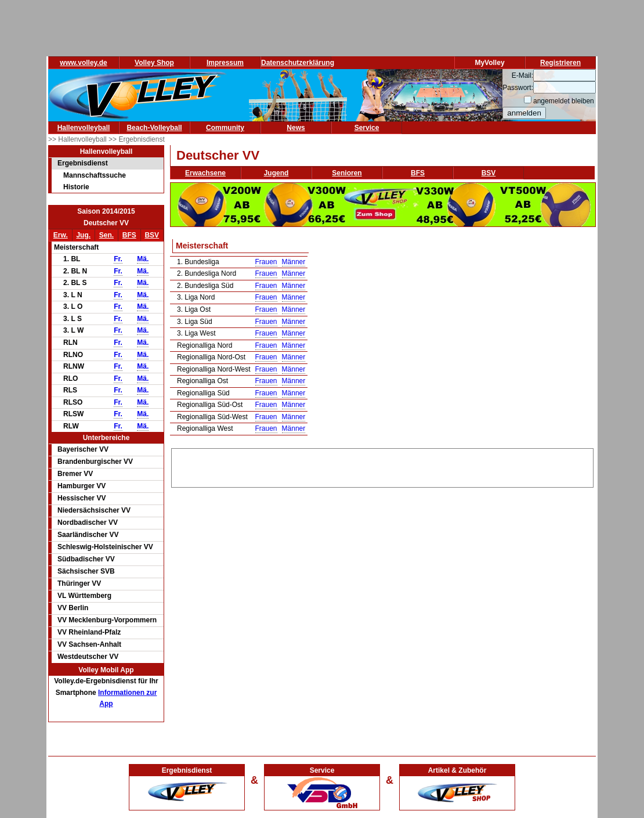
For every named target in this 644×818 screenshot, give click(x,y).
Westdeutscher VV (88, 657)
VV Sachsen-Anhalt (89, 644)
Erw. (61, 235)
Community (225, 128)
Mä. (143, 259)
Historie (76, 187)
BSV (152, 235)
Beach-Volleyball (154, 128)
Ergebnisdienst (83, 163)
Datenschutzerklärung (298, 63)
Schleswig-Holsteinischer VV (105, 547)
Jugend (276, 173)
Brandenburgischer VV (95, 462)
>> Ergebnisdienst (137, 139)
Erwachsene (205, 173)
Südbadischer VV (86, 559)
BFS (129, 235)
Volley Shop (154, 63)
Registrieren (560, 63)
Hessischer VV (82, 498)
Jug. (83, 235)
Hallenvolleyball (84, 128)
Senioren (347, 173)
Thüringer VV (79, 583)
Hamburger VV (82, 486)
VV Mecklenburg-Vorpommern (107, 620)
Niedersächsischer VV (94, 510)
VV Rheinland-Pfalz (89, 632)
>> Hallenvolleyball (78, 139)
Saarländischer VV (88, 535)
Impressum (225, 63)
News (296, 128)
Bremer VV (75, 474)
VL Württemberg (84, 596)
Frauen (266, 262)
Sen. (106, 235)
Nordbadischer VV (88, 522)
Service (367, 128)
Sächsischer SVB (86, 571)
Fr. (118, 259)
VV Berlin (73, 608)
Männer (294, 262)
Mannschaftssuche (95, 175)
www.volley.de (83, 63)
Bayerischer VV (83, 449)
